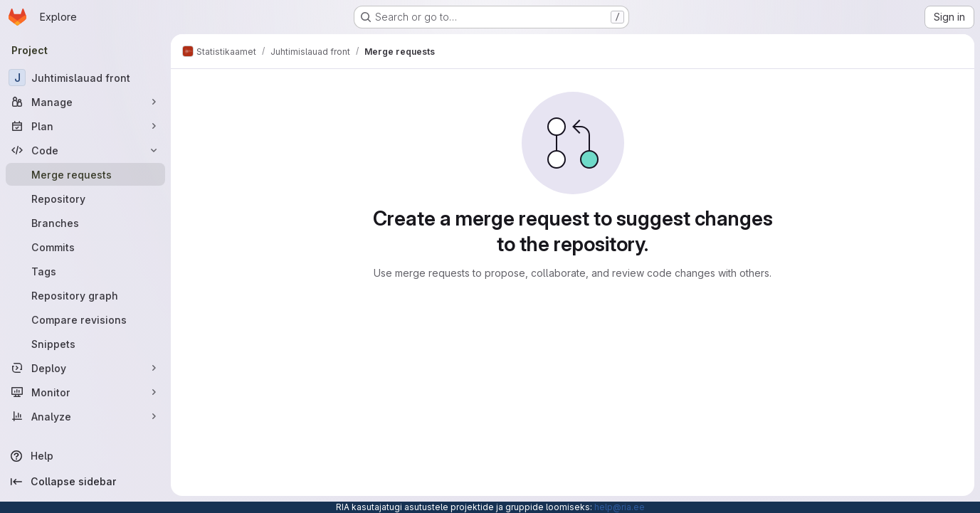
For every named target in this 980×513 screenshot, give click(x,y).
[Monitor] (85, 392)
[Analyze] (85, 416)
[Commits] (85, 247)
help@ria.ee (620, 507)
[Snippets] (85, 344)
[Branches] (85, 223)
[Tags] (85, 271)
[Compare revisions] (85, 319)
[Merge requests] (85, 174)
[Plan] (85, 126)
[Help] (85, 456)
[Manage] (85, 102)
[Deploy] (85, 368)
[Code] (85, 150)
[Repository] (85, 199)
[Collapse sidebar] (85, 482)
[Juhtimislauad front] (85, 78)
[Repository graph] (85, 295)
